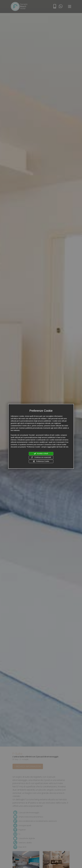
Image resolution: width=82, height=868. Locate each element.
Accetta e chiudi (41, 454)
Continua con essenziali (41, 457)
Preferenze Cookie (41, 461)
